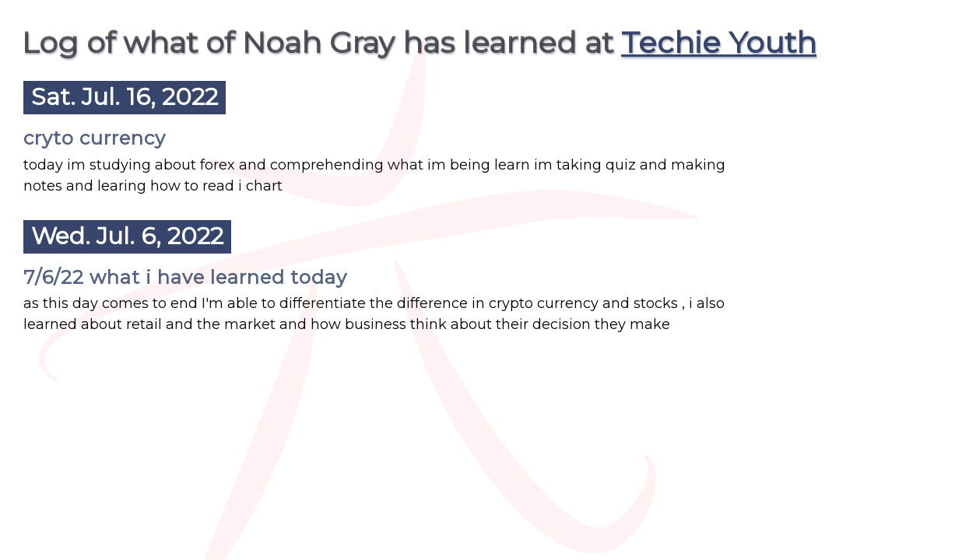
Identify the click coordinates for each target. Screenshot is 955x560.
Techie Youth (719, 42)
